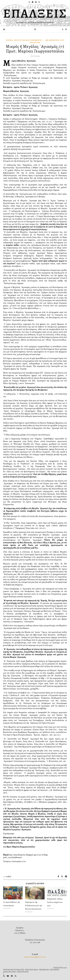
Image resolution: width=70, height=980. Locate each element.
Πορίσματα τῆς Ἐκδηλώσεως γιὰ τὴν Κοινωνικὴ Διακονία (34, 905)
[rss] (29, 2)
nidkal (8, 877)
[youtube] (33, 2)
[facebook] (36, 2)
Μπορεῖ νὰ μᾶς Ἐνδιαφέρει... (29, 40)
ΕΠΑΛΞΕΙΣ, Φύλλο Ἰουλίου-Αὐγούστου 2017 (55, 902)
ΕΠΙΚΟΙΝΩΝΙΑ (23, 972)
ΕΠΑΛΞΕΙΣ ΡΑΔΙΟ (32, 970)
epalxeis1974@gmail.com (35, 957)
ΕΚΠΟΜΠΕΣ (54, 970)
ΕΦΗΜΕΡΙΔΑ (44, 970)
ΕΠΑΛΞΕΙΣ (35, 13)
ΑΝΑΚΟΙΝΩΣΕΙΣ (9, 972)
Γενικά (9, 40)
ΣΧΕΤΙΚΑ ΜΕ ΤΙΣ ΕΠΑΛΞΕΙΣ (14, 970)
